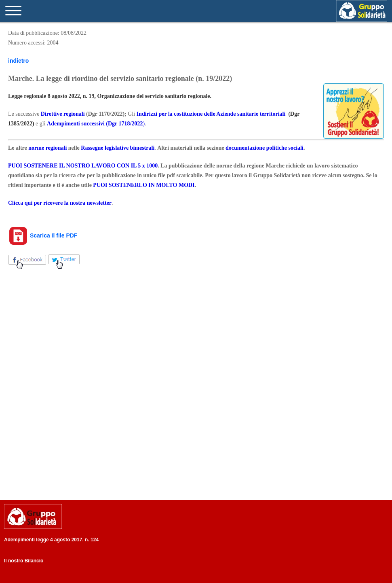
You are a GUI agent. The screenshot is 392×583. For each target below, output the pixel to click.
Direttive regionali (63, 114)
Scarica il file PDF (43, 235)
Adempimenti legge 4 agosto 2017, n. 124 (51, 540)
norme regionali (47, 148)
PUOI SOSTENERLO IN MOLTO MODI (144, 185)
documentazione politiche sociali (264, 148)
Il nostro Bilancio (24, 561)
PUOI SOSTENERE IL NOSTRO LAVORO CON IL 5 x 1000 (83, 166)
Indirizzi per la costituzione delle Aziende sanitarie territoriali (211, 114)
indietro (18, 61)
